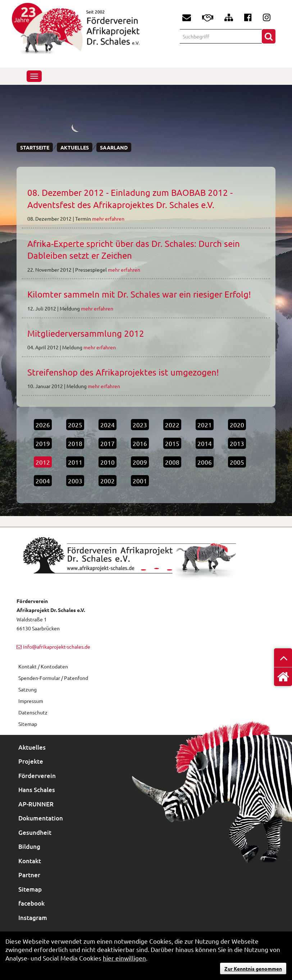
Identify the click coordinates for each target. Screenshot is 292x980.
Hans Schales (37, 790)
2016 (140, 443)
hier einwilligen (124, 958)
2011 (75, 462)
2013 (237, 443)
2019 (43, 443)
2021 (205, 425)
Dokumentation (41, 818)
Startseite (35, 147)
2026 (43, 425)
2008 (172, 462)
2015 (172, 443)
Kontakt (30, 861)
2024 (108, 425)
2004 (43, 481)
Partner (29, 875)
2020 (237, 425)
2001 (140, 481)
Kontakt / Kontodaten (43, 666)
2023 (140, 425)
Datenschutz (33, 712)
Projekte (31, 761)
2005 (237, 462)
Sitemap (30, 889)
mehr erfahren (108, 218)
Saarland (114, 147)
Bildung (29, 846)
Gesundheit (35, 832)
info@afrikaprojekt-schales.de (57, 647)
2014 (205, 443)
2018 (75, 443)
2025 (75, 425)
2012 (43, 462)
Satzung (28, 689)
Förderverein (37, 776)
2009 (140, 462)
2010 (108, 462)
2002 (108, 481)
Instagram (33, 918)
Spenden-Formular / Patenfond (53, 678)
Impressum (31, 701)
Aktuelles (75, 147)
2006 (205, 462)
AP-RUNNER (36, 804)
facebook (31, 903)
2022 (172, 425)
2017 (108, 443)
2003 (75, 481)
